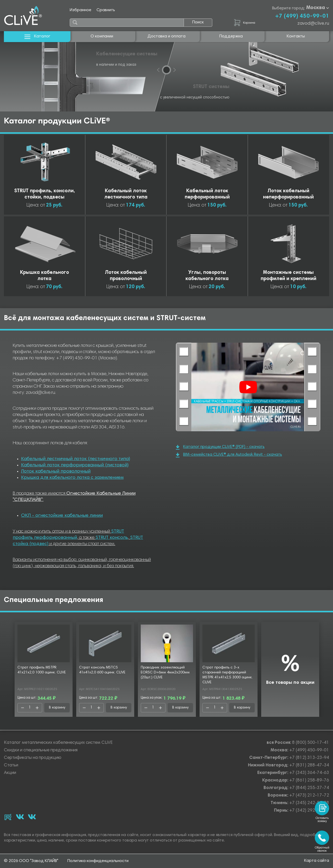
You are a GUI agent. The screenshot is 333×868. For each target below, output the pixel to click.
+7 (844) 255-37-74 (309, 788)
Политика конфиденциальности (98, 861)
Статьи (11, 766)
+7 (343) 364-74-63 (309, 773)
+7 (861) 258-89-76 (309, 781)
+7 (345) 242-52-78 (309, 803)
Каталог (37, 37)
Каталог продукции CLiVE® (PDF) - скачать (220, 447)
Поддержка (231, 36)
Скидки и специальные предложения (41, 750)
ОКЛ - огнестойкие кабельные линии (62, 516)
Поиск (198, 22)
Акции (10, 773)
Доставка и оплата (166, 36)
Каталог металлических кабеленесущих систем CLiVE (58, 743)
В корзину (57, 708)
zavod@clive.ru (313, 24)
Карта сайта (317, 861)
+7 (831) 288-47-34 (309, 766)
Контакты (296, 36)
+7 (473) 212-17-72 (309, 796)
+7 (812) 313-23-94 (309, 758)
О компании (102, 36)
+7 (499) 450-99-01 (302, 16)
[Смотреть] (248, 387)
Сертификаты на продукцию (33, 758)
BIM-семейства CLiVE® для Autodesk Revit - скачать (229, 455)
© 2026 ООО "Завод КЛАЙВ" (31, 861)
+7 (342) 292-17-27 (309, 811)
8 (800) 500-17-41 (311, 743)
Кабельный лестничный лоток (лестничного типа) (76, 459)
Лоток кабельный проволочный (56, 472)
